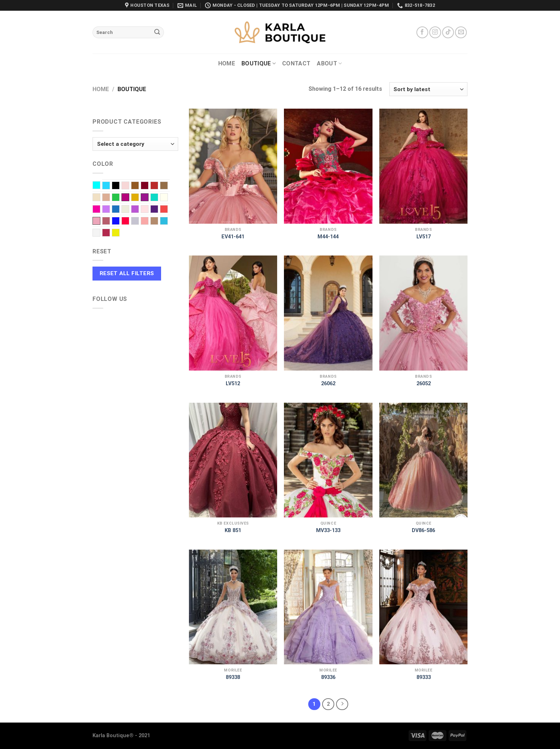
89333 (424, 677)
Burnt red (158, 186)
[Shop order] (428, 89)
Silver (139, 222)
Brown (139, 186)
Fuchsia (125, 197)
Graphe (145, 197)
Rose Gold (110, 222)
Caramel (168, 186)
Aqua (100, 186)
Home (227, 63)
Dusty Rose (110, 198)
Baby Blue (110, 186)
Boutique (259, 64)
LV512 (233, 384)
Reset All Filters (127, 273)
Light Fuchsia (100, 210)
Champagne (100, 198)
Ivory (168, 198)
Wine (110, 233)
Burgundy (148, 186)
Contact (296, 63)
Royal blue (119, 222)
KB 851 (233, 530)
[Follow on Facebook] (422, 32)
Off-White (129, 210)
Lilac (110, 210)
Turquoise (168, 222)
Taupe (158, 222)
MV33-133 (328, 530)
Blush (129, 186)
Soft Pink (148, 222)
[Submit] (157, 33)
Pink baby (148, 210)
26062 (328, 384)
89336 (328, 677)
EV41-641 (233, 237)
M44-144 (328, 237)
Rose (96, 221)
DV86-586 (423, 530)
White (100, 233)
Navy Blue (119, 210)
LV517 (424, 237)
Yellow (119, 233)
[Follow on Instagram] (435, 32)
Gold (139, 198)
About (329, 64)
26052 (424, 384)
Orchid (139, 210)
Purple (158, 210)
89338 (233, 677)
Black (119, 186)
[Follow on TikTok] (448, 32)
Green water (158, 198)
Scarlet (129, 222)
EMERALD (119, 198)
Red (168, 210)
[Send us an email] (461, 32)
